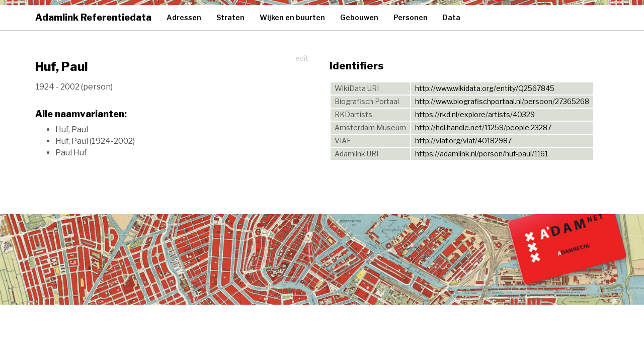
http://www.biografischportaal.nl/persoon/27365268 (502, 101)
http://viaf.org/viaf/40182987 (463, 141)
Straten (230, 17)
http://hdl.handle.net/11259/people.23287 (483, 127)
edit (302, 58)
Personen (411, 17)
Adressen (184, 17)
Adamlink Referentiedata (93, 17)
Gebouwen (359, 17)
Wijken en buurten (292, 17)
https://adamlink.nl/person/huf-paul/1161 (481, 154)
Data (452, 17)
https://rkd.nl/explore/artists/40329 (475, 114)
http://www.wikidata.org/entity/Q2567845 (485, 88)
